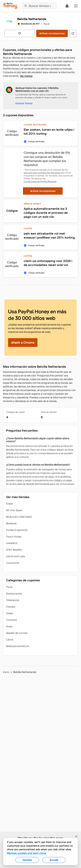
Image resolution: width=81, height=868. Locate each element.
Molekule (11, 523)
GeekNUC (12, 543)
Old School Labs (16, 556)
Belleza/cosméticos (18, 646)
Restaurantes (14, 594)
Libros (10, 640)
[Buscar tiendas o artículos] (39, 6)
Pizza (9, 587)
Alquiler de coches (17, 633)
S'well (9, 504)
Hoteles (11, 607)
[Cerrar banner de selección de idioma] (76, 836)
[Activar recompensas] (52, 33)
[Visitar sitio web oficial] (73, 33)
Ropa (9, 626)
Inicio (6, 672)
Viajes (10, 613)
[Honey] (10, 6)
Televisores (13, 600)
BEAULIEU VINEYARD (19, 517)
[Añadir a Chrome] (23, 343)
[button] (76, 6)
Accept (54, 860)
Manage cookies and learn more (27, 853)
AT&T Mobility (14, 550)
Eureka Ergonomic (17, 530)
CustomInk (12, 563)
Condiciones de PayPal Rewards (40, 181)
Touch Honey (14, 537)
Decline (27, 860)
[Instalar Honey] (24, 103)
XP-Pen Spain (14, 510)
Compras (11, 620)
